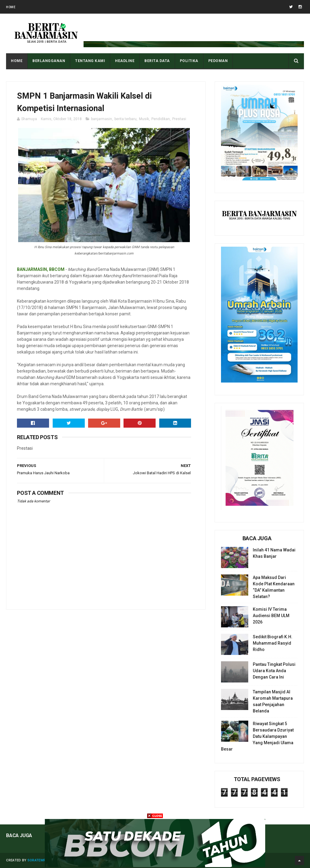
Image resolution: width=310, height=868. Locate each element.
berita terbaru (125, 119)
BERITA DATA (157, 61)
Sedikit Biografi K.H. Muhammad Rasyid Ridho (273, 643)
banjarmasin (102, 119)
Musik (144, 119)
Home (11, 7)
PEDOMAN (218, 61)
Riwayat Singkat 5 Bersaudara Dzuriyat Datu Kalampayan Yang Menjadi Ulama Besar (257, 736)
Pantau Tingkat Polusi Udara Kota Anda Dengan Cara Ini (274, 671)
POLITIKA (189, 61)
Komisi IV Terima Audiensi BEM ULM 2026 (271, 616)
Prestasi (179, 119)
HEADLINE (125, 61)
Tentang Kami (90, 61)
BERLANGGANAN (49, 61)
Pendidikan (161, 119)
